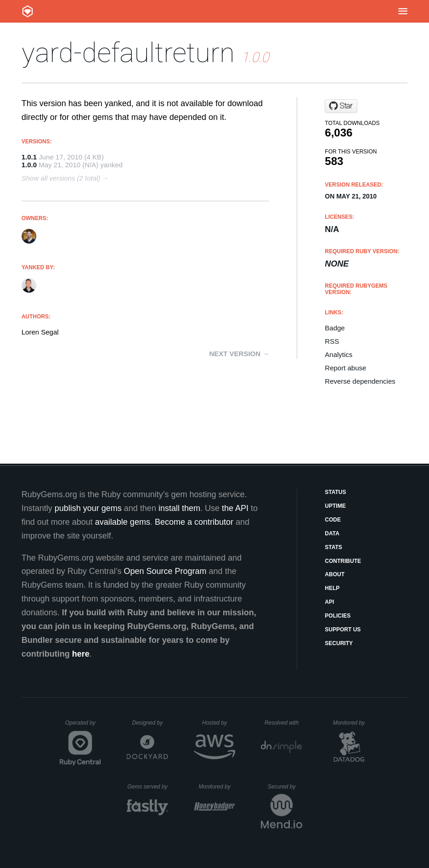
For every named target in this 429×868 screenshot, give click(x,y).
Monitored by (351, 723)
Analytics (339, 355)
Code (333, 520)
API (329, 602)
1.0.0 (29, 165)
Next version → (239, 354)
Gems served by (148, 787)
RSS (332, 341)
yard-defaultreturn (128, 53)
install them (179, 508)
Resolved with (283, 723)
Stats (333, 547)
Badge (335, 328)
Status (335, 492)
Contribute (343, 561)
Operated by (83, 726)
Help (332, 588)
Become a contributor (194, 522)
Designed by (150, 723)
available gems (123, 522)
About (335, 574)
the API (235, 508)
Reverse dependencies (360, 381)
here (81, 654)
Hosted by (219, 723)
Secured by (285, 787)
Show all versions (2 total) (61, 178)
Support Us (343, 630)
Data (332, 533)
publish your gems (88, 508)
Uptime (335, 506)
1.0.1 (29, 157)
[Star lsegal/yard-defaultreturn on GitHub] (341, 106)
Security (339, 643)
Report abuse (345, 368)
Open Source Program (165, 571)
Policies (338, 616)
